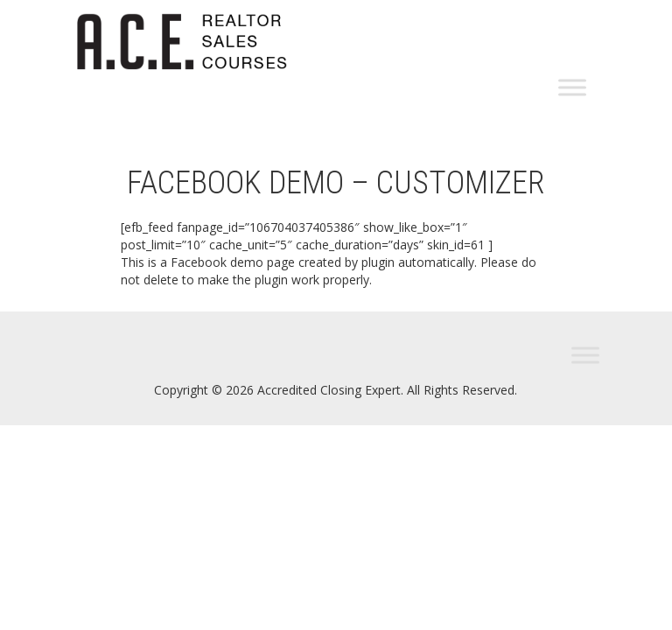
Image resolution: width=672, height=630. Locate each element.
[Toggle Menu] (572, 88)
